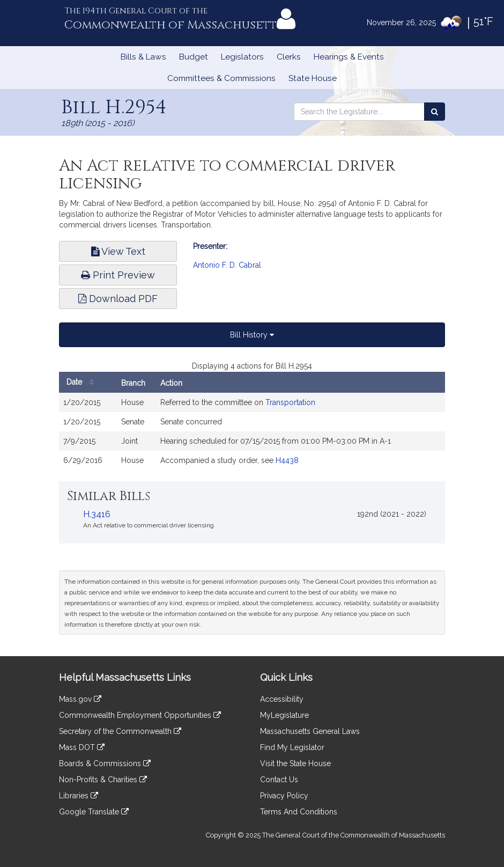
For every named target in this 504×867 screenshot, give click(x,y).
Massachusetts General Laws (310, 731)
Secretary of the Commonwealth (120, 731)
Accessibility (282, 699)
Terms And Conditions (299, 812)
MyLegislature (284, 715)
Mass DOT (82, 747)
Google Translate (94, 812)
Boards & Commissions (105, 763)
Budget (194, 57)
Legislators (242, 57)
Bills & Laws (143, 57)
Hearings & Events (349, 57)
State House (313, 78)
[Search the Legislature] (435, 112)
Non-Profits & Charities (103, 780)
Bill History (252, 335)
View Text (118, 251)
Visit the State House (295, 763)
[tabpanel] (252, 421)
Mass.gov (80, 699)
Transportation (290, 402)
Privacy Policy (284, 796)
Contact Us (279, 780)
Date (83, 382)
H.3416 (97, 514)
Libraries (79, 796)
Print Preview (118, 275)
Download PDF (118, 299)
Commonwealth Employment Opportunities (140, 715)
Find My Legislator (292, 747)
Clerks (289, 57)
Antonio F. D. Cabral (227, 265)
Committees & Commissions (221, 78)
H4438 (287, 460)
